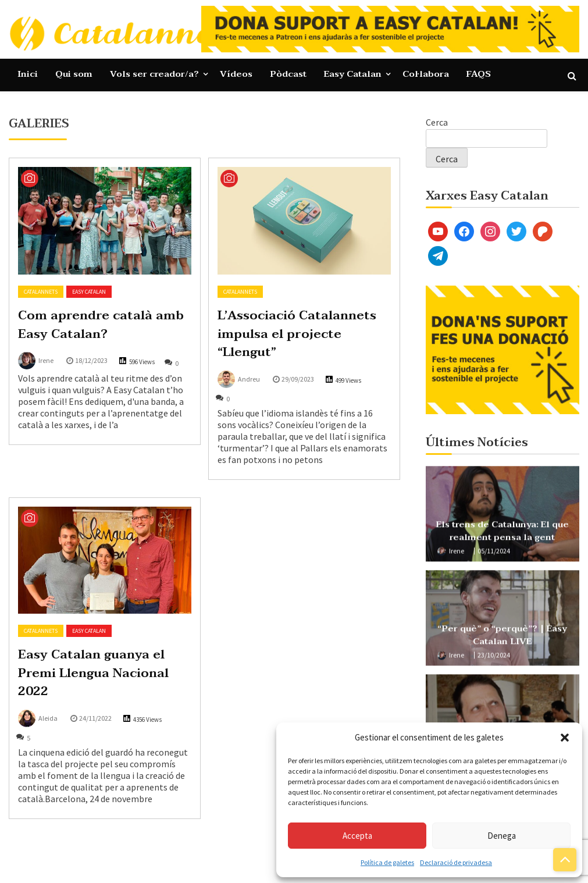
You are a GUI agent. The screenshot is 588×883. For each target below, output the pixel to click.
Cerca (437, 122)
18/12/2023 (91, 360)
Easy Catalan (353, 74)
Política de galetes (387, 862)
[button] (565, 738)
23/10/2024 (494, 659)
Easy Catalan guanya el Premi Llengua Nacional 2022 (93, 673)
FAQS (479, 74)
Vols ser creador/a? (154, 74)
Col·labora (426, 74)
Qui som (74, 74)
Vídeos (236, 74)
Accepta (357, 836)
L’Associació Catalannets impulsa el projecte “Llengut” (297, 334)
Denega (502, 836)
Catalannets (41, 292)
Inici (28, 74)
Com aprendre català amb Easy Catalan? (101, 325)
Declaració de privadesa (456, 862)
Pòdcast (288, 74)
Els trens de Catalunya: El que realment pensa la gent (503, 535)
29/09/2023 (298, 379)
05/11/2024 (494, 555)
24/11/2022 (95, 718)
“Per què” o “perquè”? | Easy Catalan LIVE (502, 639)
